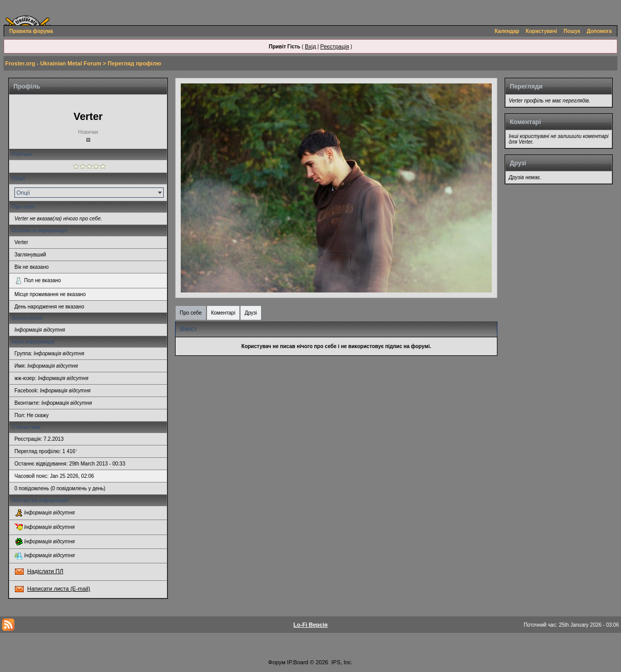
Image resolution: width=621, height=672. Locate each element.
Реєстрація (335, 46)
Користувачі (541, 31)
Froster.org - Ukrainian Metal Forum (53, 63)
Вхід (310, 46)
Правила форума (31, 31)
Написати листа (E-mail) (59, 589)
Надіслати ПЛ (45, 571)
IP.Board (297, 662)
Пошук (572, 31)
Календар (507, 31)
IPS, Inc (342, 662)
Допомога (599, 31)
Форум (277, 662)
